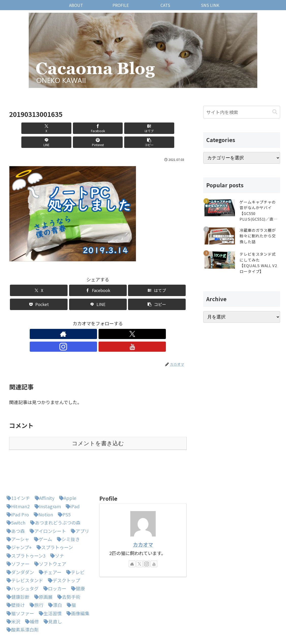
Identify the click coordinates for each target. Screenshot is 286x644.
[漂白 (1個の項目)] (54, 578)
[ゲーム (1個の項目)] (42, 512)
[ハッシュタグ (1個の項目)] (21, 562)
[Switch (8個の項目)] (15, 496)
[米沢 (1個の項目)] (12, 595)
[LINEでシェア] (113, 128)
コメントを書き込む (98, 417)
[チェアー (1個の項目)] (49, 545)
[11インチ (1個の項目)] (17, 471)
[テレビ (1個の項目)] (74, 545)
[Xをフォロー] (92, 320)
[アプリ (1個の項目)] (79, 504)
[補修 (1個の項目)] (31, 595)
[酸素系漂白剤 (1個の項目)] (21, 603)
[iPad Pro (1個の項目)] (17, 488)
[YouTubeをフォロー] (115, 320)
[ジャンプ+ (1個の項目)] (18, 520)
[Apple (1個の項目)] (66, 471)
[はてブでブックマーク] (83, 128)
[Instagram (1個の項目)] (46, 480)
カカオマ (143, 518)
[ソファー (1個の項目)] (17, 537)
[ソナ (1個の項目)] (56, 529)
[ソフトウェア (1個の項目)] (49, 537)
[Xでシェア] (23, 128)
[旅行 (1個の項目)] (35, 578)
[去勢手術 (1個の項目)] (68, 570)
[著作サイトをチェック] (80, 320)
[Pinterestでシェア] (142, 128)
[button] (172, 128)
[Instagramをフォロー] (104, 320)
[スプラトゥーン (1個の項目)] (53, 520)
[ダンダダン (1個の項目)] (19, 545)
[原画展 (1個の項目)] (42, 570)
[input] (242, 112)
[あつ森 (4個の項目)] (14, 504)
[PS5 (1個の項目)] (63, 488)
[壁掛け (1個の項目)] (14, 578)
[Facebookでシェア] (53, 128)
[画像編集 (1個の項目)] (77, 587)
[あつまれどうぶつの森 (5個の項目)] (54, 496)
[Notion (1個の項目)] (42, 488)
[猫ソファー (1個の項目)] (19, 587)
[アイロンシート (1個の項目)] (47, 504)
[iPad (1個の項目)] (71, 480)
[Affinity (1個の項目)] (43, 471)
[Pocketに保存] (39, 290)
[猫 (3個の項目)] (70, 578)
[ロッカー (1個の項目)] (54, 562)
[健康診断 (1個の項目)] (17, 570)
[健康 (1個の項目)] (77, 562)
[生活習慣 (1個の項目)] (49, 587)
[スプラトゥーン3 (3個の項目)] (25, 529)
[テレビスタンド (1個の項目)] (24, 554)
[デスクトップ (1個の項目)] (63, 554)
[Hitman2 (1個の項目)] (17, 480)
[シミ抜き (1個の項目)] (67, 512)
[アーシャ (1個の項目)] (17, 512)
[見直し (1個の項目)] (52, 595)
